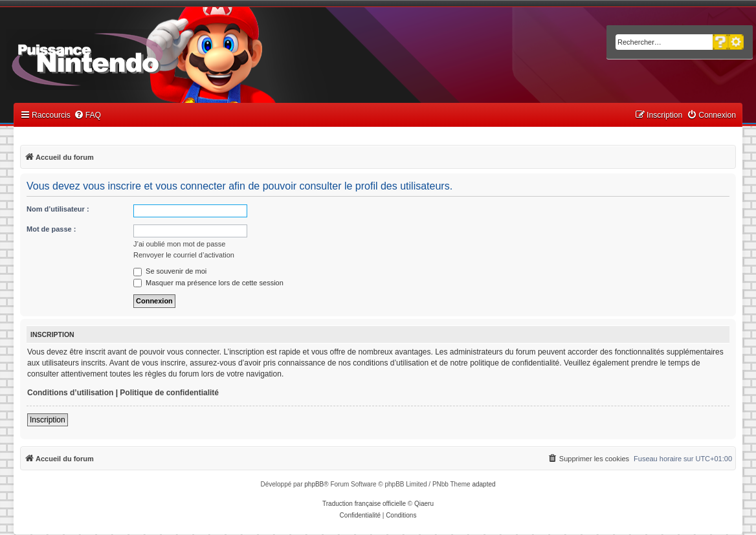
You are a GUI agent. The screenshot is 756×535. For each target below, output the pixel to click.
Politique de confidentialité (169, 393)
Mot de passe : (51, 229)
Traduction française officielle (364, 504)
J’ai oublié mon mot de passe (179, 244)
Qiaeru (424, 504)
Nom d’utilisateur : (58, 209)
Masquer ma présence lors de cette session (208, 283)
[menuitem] (87, 115)
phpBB (314, 484)
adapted (484, 484)
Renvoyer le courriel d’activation (184, 255)
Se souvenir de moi (170, 271)
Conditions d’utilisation (70, 393)
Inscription (48, 420)
